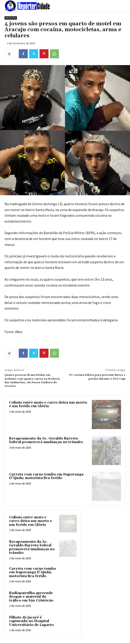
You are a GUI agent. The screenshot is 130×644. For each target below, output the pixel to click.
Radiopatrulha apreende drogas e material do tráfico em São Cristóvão (31, 597)
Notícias (11, 18)
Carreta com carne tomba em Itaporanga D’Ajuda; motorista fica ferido (46, 476)
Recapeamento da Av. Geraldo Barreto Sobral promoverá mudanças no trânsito (46, 440)
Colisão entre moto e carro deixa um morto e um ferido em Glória (48, 404)
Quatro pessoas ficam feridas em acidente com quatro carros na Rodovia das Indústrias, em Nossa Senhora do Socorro (32, 381)
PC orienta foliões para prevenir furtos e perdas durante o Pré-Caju (97, 377)
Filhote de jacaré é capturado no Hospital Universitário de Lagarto (31, 621)
